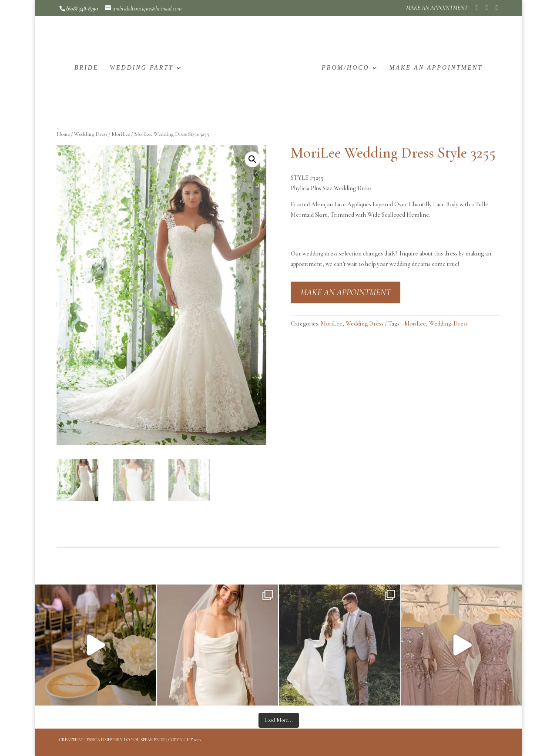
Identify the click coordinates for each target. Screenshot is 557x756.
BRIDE (86, 68)
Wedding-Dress (448, 324)
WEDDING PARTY (141, 68)
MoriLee (121, 134)
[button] (252, 159)
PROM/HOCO (345, 68)
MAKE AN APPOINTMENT (437, 8)
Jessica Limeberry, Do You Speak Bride (125, 740)
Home (63, 134)
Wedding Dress (91, 134)
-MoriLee (414, 324)
